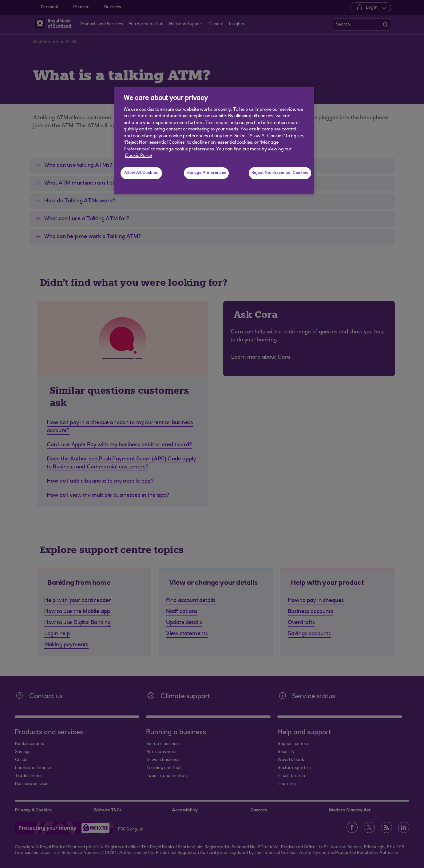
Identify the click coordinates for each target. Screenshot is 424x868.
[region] (214, 141)
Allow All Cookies (141, 173)
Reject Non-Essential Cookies (280, 173)
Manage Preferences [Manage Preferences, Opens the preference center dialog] (206, 173)
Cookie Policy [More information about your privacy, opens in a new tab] (139, 156)
